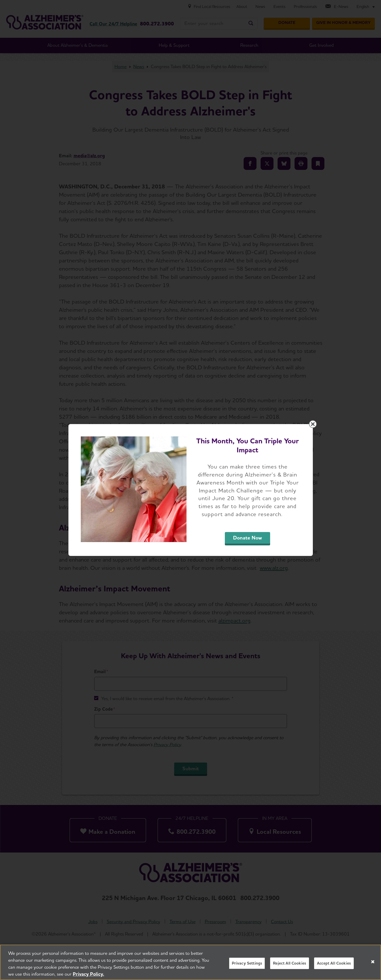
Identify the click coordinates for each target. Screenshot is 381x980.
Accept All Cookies (334, 965)
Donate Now (247, 538)
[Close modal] (313, 424)
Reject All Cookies (290, 965)
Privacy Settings (247, 965)
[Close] (373, 963)
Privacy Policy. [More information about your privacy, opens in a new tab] (88, 975)
